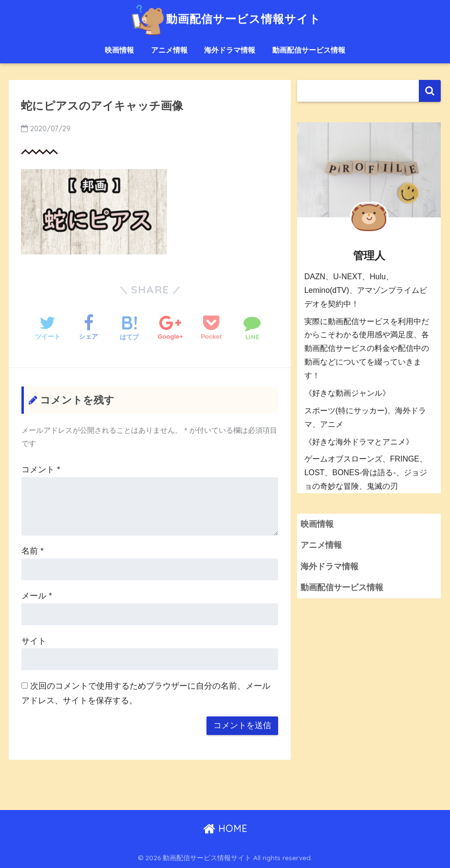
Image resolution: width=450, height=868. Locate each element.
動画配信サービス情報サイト (225, 19)
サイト (34, 641)
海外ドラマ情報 (230, 50)
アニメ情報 (169, 50)
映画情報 (119, 50)
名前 (32, 551)
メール (37, 596)
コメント (41, 470)
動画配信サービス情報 (309, 50)
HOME (225, 828)
